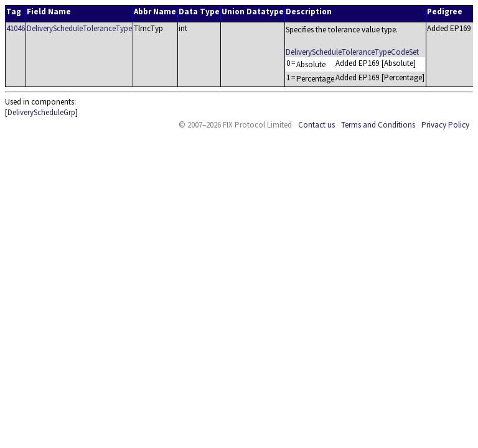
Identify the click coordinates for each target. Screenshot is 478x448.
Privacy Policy (445, 125)
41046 (16, 28)
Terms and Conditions (378, 125)
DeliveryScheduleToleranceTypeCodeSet (352, 52)
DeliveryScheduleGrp (41, 112)
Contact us (316, 125)
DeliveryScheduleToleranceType (79, 28)
